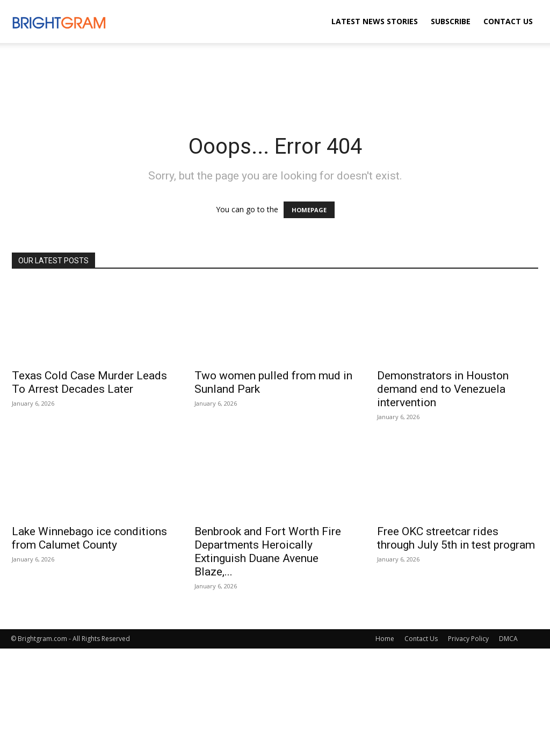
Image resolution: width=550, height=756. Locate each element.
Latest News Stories (375, 21)
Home (385, 639)
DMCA (508, 639)
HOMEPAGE (309, 210)
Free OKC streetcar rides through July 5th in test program (456, 538)
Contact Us (508, 21)
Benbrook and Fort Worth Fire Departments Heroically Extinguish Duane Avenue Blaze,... (268, 552)
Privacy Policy (468, 639)
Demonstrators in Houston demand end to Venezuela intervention (443, 389)
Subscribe (451, 21)
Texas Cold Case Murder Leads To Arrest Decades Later (89, 382)
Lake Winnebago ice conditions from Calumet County (89, 538)
